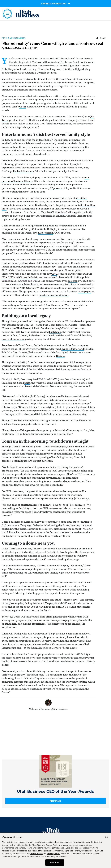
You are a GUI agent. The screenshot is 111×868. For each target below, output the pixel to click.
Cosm (23, 107)
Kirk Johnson (46, 233)
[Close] (106, 837)
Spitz (27, 383)
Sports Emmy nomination (54, 295)
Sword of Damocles (13, 339)
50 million (81, 198)
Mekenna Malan (13, 48)
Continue (55, 862)
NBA (4, 277)
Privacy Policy (54, 854)
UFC (11, 277)
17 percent (56, 188)
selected (73, 281)
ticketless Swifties (65, 212)
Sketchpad (55, 332)
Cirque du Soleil (28, 277)
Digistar (60, 356)
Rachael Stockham (24, 171)
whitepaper (84, 291)
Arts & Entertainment (14, 38)
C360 (54, 274)
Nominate (55, 801)
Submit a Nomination (55, 4)
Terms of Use (36, 854)
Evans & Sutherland (73, 349)
